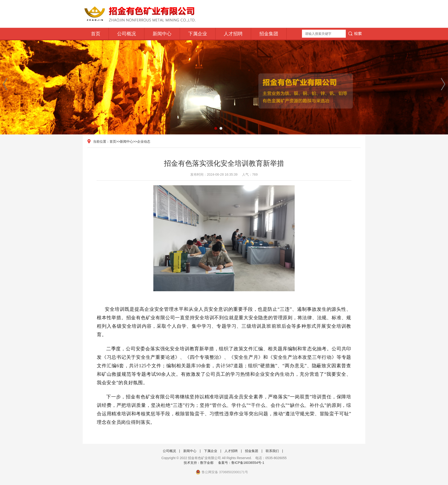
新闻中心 (162, 34)
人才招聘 (233, 34)
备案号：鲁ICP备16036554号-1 (241, 463)
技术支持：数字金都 (199, 463)
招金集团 (269, 34)
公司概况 (126, 34)
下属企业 (198, 34)
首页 (96, 34)
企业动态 (144, 141)
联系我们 (272, 451)
